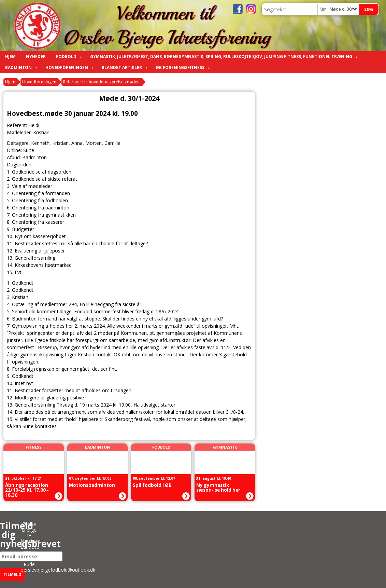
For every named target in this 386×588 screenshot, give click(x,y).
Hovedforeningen (68, 67)
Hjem (10, 57)
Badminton (20, 67)
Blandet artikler (124, 67)
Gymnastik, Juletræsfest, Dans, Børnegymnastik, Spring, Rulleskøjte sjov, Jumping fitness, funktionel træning (223, 57)
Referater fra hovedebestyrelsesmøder (101, 82)
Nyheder (36, 57)
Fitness (34, 447)
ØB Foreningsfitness (182, 67)
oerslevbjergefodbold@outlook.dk (58, 570)
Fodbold (68, 57)
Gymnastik (225, 447)
